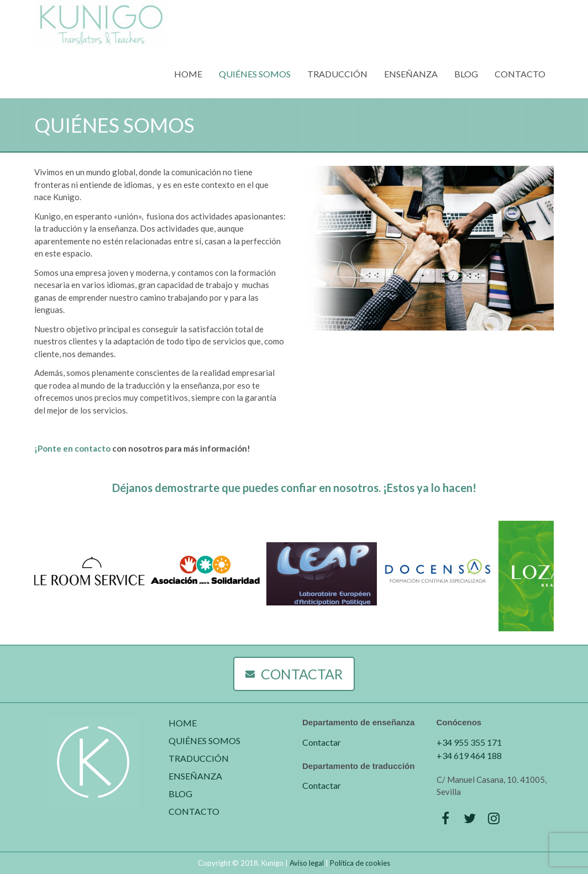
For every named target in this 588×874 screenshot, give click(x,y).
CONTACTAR (294, 674)
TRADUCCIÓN (337, 74)
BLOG (466, 74)
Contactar (322, 742)
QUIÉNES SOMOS (255, 74)
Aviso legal (307, 863)
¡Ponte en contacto (72, 448)
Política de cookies (360, 863)
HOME (188, 74)
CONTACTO (520, 74)
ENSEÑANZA (411, 74)
